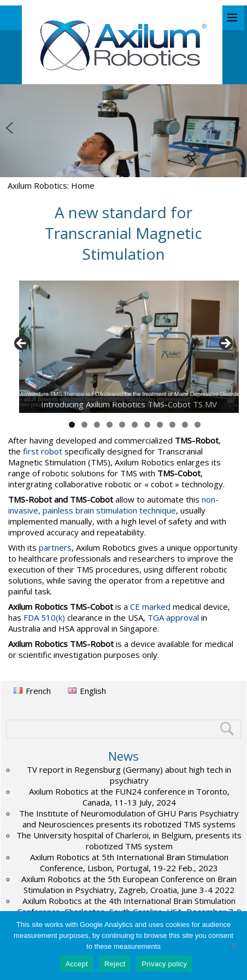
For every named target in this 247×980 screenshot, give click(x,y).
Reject (115, 964)
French (38, 691)
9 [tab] (172, 425)
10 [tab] (185, 425)
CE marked (150, 606)
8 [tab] (160, 425)
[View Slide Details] (129, 347)
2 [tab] (84, 425)
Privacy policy (164, 964)
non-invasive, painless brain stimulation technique (113, 505)
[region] (123, 347)
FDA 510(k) (44, 617)
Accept (77, 964)
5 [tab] (122, 425)
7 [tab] (147, 425)
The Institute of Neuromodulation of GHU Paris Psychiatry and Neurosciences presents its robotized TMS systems (129, 819)
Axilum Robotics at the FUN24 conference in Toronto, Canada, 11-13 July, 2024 (129, 797)
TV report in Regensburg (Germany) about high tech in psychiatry (129, 775)
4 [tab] (110, 425)
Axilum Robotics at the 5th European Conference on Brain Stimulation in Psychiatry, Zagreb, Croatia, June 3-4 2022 (129, 884)
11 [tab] (198, 425)
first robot (43, 451)
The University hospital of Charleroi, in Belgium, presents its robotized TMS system (129, 841)
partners (55, 547)
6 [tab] (135, 425)
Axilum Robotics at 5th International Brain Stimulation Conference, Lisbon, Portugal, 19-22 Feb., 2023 (129, 862)
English (93, 691)
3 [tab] (97, 425)
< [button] (22, 344)
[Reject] (233, 946)
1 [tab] (72, 425)
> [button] (225, 344)
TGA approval (173, 617)
